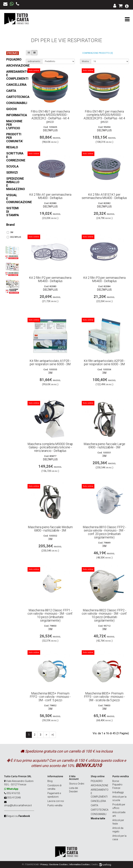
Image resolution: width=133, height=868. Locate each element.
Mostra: (86, 61)
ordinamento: (34, 61)
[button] (127, 6)
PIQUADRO (97, 781)
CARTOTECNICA (100, 810)
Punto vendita (55, 805)
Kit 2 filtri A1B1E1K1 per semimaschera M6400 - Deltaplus (104, 196)
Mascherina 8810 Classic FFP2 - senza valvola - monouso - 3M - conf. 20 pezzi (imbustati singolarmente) (104, 532)
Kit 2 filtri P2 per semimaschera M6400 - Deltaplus (50, 279)
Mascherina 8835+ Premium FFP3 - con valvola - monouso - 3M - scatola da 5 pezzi (104, 697)
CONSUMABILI (99, 814)
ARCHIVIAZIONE (99, 785)
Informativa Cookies (79, 865)
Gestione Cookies (58, 865)
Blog (50, 781)
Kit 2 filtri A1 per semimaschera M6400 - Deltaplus (50, 196)
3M (10, 232)
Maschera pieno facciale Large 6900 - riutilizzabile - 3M (104, 446)
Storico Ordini (77, 784)
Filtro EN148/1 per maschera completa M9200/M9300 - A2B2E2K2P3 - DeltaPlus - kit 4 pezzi (104, 117)
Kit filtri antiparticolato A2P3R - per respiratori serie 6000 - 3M (104, 363)
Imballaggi (118, 792)
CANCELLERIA (98, 801)
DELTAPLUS (12, 237)
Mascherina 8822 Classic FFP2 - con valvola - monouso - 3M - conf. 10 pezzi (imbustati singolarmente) (104, 615)
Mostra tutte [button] (98, 818)
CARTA (94, 805)
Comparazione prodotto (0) (98, 53)
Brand (10, 225)
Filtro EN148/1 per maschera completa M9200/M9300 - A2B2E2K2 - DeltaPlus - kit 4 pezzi (50, 117)
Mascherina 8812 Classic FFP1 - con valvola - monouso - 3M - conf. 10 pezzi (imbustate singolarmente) (50, 615)
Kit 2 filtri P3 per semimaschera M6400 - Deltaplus (104, 279)
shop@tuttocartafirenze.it (18, 805)
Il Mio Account (74, 778)
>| (53, 735)
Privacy (44, 865)
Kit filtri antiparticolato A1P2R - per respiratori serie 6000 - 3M (50, 363)
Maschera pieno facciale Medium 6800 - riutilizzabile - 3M (50, 529)
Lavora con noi (56, 801)
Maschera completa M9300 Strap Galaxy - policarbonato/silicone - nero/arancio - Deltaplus (50, 447)
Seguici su (18, 816)
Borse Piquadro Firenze (117, 785)
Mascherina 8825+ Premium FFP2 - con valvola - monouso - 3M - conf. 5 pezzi (50, 697)
